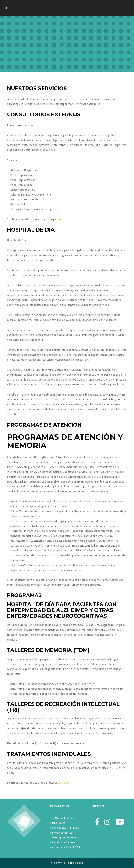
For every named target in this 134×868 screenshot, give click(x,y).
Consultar (64, 219)
